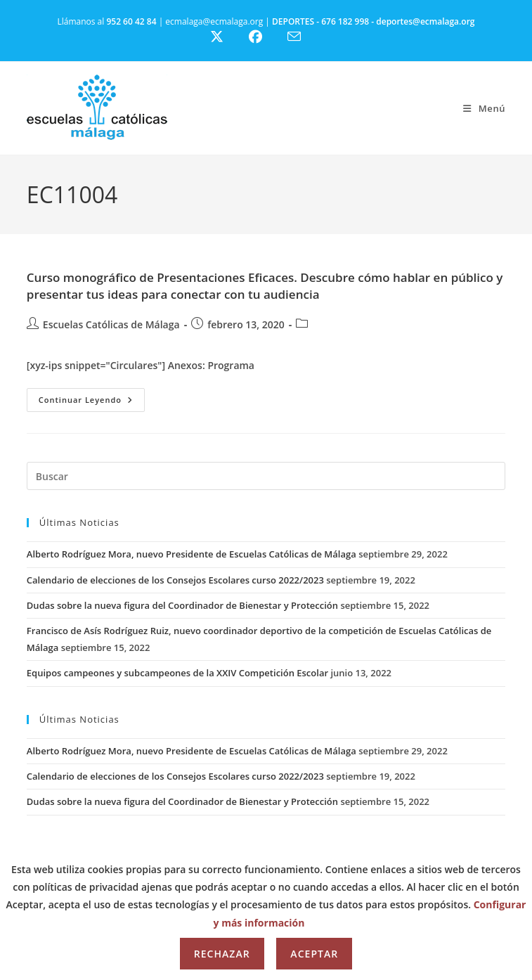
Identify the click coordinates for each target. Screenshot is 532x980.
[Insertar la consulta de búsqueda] (266, 476)
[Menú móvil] (484, 108)
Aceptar (314, 954)
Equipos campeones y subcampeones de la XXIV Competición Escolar (177, 673)
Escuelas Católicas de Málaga (111, 324)
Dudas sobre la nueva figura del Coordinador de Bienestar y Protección (182, 605)
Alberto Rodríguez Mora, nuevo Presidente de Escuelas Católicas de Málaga (192, 554)
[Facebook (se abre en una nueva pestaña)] (264, 37)
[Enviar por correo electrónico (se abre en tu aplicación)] (303, 37)
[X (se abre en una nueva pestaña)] (227, 37)
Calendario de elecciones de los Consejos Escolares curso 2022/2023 (175, 580)
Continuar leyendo (92, 402)
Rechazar (222, 954)
